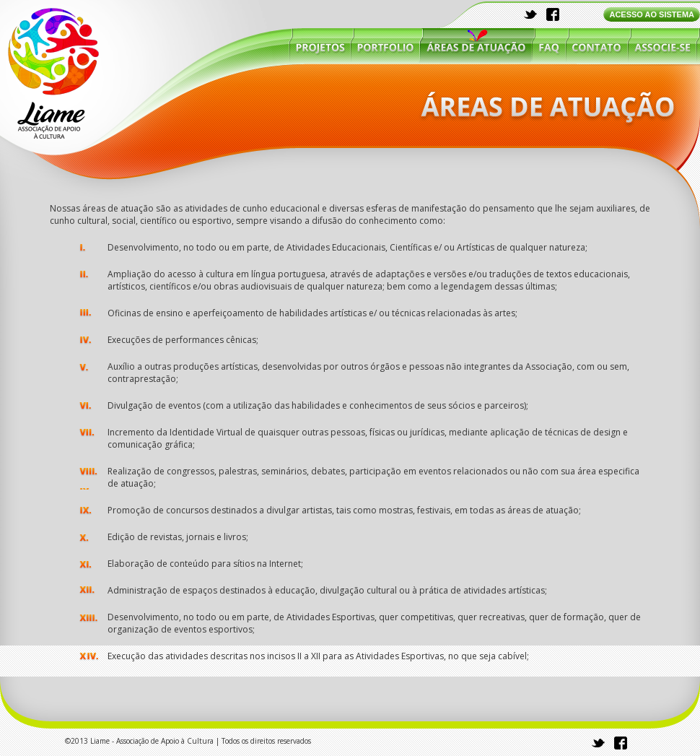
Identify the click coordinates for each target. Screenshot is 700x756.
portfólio (385, 45)
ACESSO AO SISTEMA (652, 14)
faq (549, 45)
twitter (531, 14)
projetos (320, 45)
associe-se (662, 45)
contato (597, 45)
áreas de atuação (476, 45)
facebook (553, 14)
